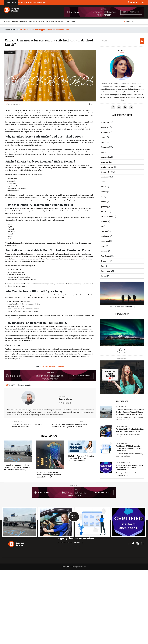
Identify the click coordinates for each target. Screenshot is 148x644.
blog (103, 142)
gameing (104, 207)
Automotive (106, 132)
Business (15, 21)
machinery (105, 236)
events (103, 187)
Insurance (37, 21)
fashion (104, 192)
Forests (104, 202)
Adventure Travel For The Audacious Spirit (32, 3)
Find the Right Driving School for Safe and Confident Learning (130, 430)
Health (30, 21)
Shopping (45, 21)
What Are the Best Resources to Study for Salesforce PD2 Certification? (129, 467)
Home (7, 30)
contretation (106, 157)
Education (23, 21)
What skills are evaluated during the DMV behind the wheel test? (28, 425)
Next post (84, 421)
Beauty (104, 137)
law (102, 226)
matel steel (105, 241)
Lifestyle (104, 231)
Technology (62, 21)
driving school (106, 172)
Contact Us (71, 21)
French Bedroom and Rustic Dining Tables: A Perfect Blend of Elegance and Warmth (69, 425)
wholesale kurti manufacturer (78, 115)
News (103, 246)
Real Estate (53, 21)
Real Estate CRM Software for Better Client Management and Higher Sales (129, 448)
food (103, 197)
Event (103, 182)
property (104, 251)
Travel (103, 276)
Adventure (8, 21)
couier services (107, 162)
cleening (104, 152)
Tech (103, 266)
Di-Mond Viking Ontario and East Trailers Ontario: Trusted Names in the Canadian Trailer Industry (17, 467)
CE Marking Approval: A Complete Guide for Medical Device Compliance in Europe (81, 458)
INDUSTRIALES (107, 216)
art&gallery (105, 127)
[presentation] (119, 350)
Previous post (17, 421)
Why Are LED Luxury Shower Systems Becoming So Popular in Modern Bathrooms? (49, 475)
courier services (107, 167)
